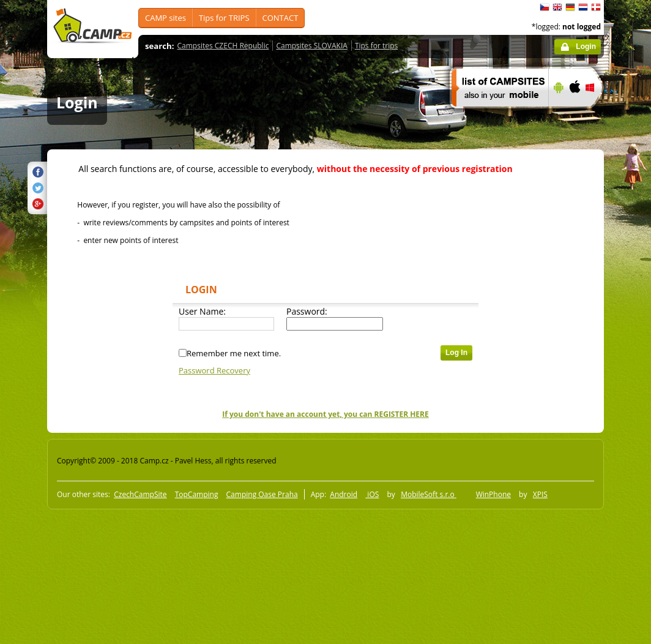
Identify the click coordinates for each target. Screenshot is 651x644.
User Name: (202, 311)
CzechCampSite (140, 494)
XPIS (540, 494)
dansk (596, 7)
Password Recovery (214, 370)
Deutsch (570, 7)
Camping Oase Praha (262, 494)
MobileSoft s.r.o (429, 494)
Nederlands (583, 7)
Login (586, 47)
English (557, 7)
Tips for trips (376, 46)
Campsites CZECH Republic (223, 46)
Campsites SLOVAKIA (311, 46)
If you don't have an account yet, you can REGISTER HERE (325, 414)
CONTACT (281, 18)
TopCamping (197, 494)
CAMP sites (166, 18)
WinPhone (493, 494)
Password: (307, 311)
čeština (545, 7)
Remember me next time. (234, 353)
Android (344, 494)
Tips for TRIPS (224, 18)
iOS (372, 494)
